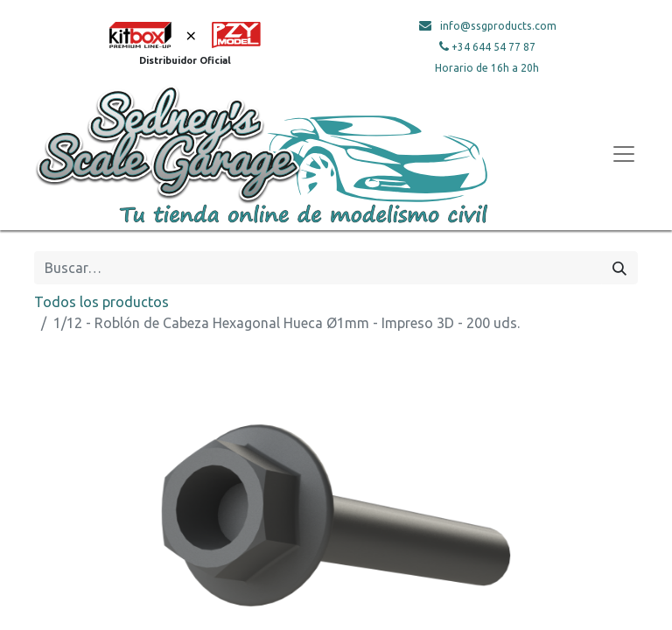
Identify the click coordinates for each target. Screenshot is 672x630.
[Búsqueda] (619, 268)
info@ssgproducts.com (498, 26)
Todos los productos (101, 302)
